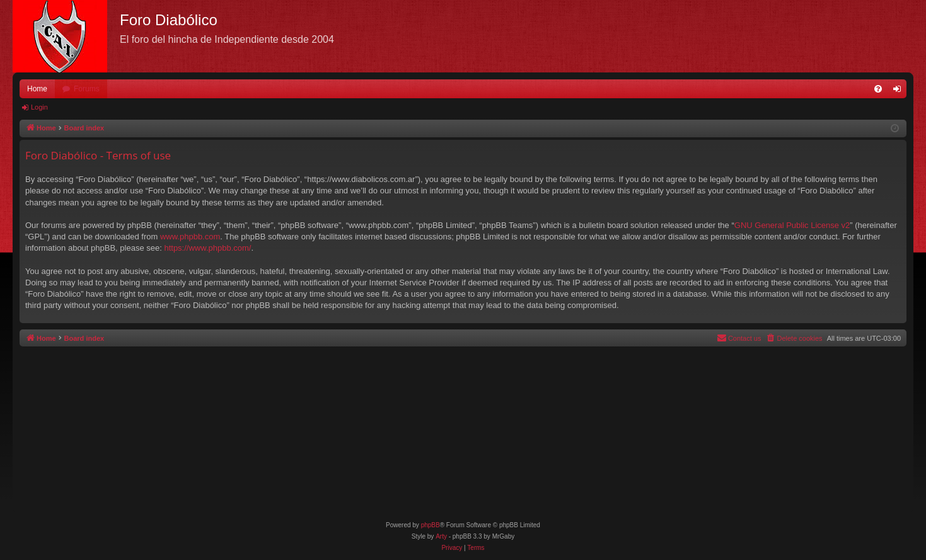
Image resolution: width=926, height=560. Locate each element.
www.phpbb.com (190, 237)
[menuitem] (878, 89)
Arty (441, 536)
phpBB (431, 525)
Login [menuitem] (900, 91)
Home (37, 89)
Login (39, 107)
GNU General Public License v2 (792, 225)
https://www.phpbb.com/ (207, 248)
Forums (87, 89)
